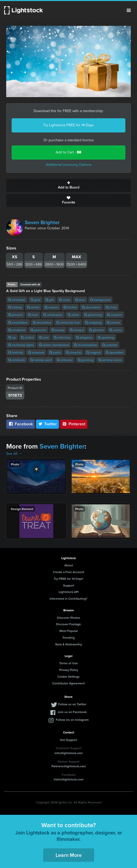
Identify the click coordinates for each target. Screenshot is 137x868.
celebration (53, 315)
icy (12, 337)
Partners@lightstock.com (69, 766)
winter (33, 307)
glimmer (97, 330)
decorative (42, 322)
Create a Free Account (69, 572)
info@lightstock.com (69, 753)
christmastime (86, 345)
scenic (116, 330)
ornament (17, 330)
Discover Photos (69, 618)
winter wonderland (54, 345)
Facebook (21, 424)
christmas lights (21, 345)
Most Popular (69, 631)
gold (35, 300)
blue (80, 300)
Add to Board (68, 185)
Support (69, 585)
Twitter (48, 424)
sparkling (106, 337)
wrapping (93, 322)
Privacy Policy (69, 670)
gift (50, 300)
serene (113, 322)
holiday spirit (41, 360)
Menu (129, 10)
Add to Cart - (68, 152)
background (100, 300)
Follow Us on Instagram (72, 720)
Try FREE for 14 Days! (68, 579)
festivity (16, 352)
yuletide (110, 345)
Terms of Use (68, 663)
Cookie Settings (68, 677)
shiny (111, 307)
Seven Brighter (42, 222)
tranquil (77, 330)
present (16, 315)
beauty (58, 330)
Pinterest (74, 424)
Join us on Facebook (72, 712)
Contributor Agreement (68, 683)
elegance (84, 337)
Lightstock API (69, 592)
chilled (27, 337)
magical (93, 352)
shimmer (65, 360)
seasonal (36, 352)
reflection (62, 337)
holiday (15, 307)
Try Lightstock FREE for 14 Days (68, 125)
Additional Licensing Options (69, 165)
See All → (14, 454)
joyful (55, 352)
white (73, 315)
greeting (86, 360)
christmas (17, 300)
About (69, 565)
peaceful (38, 330)
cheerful (74, 352)
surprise (115, 315)
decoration (91, 307)
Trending (68, 638)
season (52, 307)
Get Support (68, 740)
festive (70, 307)
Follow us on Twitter (72, 704)
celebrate (17, 360)
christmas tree (68, 322)
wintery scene (110, 360)
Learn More (69, 855)
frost (33, 315)
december (115, 352)
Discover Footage (68, 624)
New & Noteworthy (69, 644)
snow (64, 300)
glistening (93, 315)
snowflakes (18, 322)
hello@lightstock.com (69, 779)
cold (44, 337)
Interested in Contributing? (68, 599)
